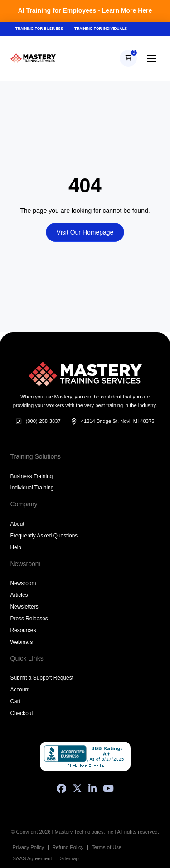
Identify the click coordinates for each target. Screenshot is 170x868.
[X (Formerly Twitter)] (77, 789)
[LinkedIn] (92, 789)
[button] (128, 58)
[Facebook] (61, 789)
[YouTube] (108, 789)
